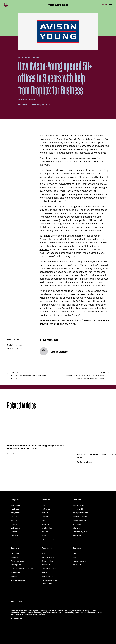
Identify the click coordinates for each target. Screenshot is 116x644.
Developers (46, 565)
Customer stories (48, 557)
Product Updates (48, 539)
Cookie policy (16, 565)
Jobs (74, 557)
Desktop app (16, 505)
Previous (28, 375)
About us (76, 553)
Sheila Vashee (28, 100)
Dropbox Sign (47, 528)
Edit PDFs (76, 528)
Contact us (15, 557)
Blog (43, 553)
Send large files (78, 505)
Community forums (49, 569)
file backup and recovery (72, 298)
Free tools (14, 536)
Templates (15, 532)
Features (14, 517)
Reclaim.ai (45, 524)
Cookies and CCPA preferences (22, 569)
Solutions (14, 520)
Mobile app (15, 509)
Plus (43, 505)
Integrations (15, 513)
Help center (15, 553)
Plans (44, 536)
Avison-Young (97, 136)
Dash (44, 520)
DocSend (45, 532)
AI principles (15, 572)
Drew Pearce (15, 453)
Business (45, 513)
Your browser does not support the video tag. (96, 440)
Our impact (77, 565)
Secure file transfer (80, 517)
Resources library (48, 561)
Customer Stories (29, 57)
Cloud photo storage (80, 513)
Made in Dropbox (14, 345)
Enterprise (46, 517)
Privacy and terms (18, 561)
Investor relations (79, 561)
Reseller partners (48, 576)
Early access (15, 528)
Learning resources (18, 580)
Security (14, 524)
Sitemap (14, 576)
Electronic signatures (80, 532)
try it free (70, 324)
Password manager (80, 520)
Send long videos (79, 509)
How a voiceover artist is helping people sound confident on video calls (36, 447)
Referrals (45, 572)
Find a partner (47, 584)
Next (86, 375)
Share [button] (104, 5)
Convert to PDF (78, 536)
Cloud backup (78, 524)
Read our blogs (16, 601)
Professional (46, 509)
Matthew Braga (86, 462)
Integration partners (49, 580)
